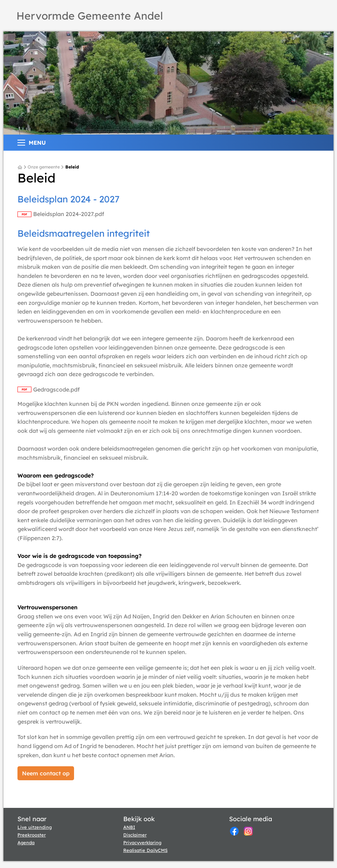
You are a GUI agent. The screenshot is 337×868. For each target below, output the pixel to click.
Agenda (26, 842)
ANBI (129, 827)
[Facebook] (234, 831)
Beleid (72, 167)
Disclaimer (135, 835)
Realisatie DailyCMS (145, 850)
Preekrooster (32, 835)
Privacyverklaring (142, 842)
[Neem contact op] (46, 773)
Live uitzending (35, 827)
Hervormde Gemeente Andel (90, 16)
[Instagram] (248, 831)
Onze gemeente (44, 167)
